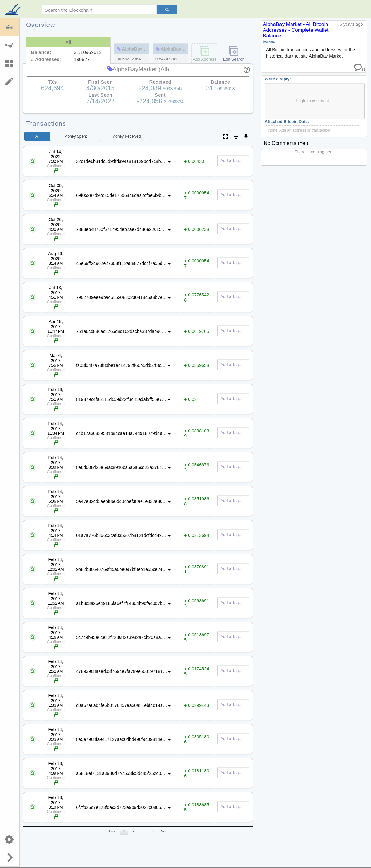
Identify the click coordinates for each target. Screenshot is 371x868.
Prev (112, 831)
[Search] (167, 9)
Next (164, 831)
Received (126, 136)
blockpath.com (14, 10)
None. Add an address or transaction (299, 130)
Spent (76, 136)
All (37, 136)
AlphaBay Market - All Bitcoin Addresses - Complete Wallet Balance (296, 30)
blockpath (270, 41)
